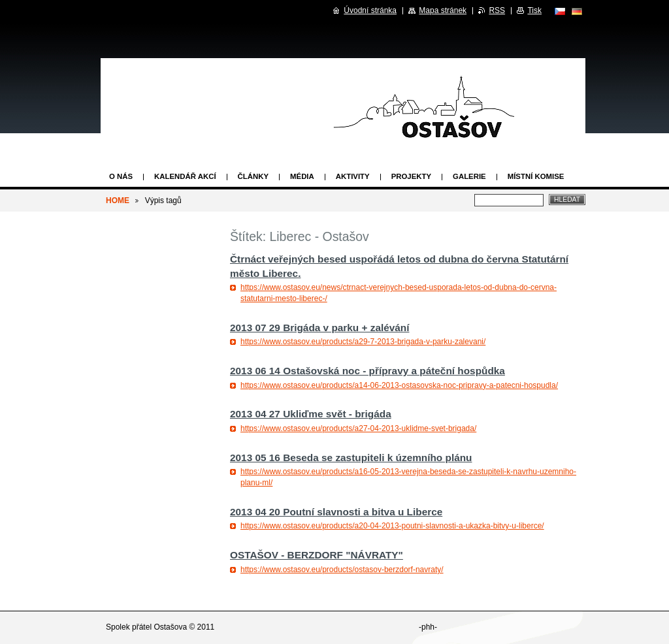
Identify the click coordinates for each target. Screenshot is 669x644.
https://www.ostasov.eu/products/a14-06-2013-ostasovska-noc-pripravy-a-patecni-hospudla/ (399, 385)
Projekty (411, 176)
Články (253, 176)
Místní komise (536, 176)
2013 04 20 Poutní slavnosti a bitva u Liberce (336, 512)
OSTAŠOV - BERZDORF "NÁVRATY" (317, 555)
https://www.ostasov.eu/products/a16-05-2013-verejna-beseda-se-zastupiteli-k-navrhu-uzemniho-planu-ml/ (408, 477)
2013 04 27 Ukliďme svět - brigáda (311, 414)
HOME (118, 201)
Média (302, 176)
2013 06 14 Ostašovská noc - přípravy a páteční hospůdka (367, 371)
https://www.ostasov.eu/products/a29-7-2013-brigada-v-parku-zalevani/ (363, 342)
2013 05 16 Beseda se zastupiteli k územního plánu (351, 458)
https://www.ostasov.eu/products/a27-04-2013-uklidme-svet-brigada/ (358, 428)
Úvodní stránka (370, 10)
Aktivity (353, 176)
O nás (121, 176)
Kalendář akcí (185, 176)
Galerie (469, 176)
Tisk (534, 10)
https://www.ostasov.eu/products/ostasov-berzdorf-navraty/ (342, 570)
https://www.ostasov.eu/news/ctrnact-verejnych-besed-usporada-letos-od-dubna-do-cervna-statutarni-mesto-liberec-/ (399, 293)
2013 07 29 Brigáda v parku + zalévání (320, 328)
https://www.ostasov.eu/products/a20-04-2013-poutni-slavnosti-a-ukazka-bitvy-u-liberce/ (392, 526)
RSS (497, 10)
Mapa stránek (443, 10)
